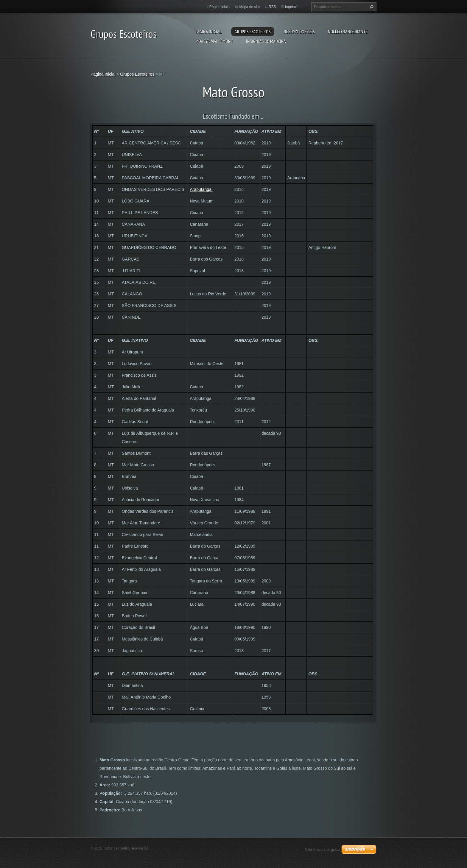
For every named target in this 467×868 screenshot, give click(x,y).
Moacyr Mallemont (214, 41)
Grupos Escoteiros (253, 32)
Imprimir (291, 7)
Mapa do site (249, 7)
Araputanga (201, 189)
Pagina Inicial (208, 32)
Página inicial (220, 7)
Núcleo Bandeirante (348, 32)
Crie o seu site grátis (323, 849)
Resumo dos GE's (299, 32)
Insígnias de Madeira (266, 41)
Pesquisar (371, 7)
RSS (272, 7)
